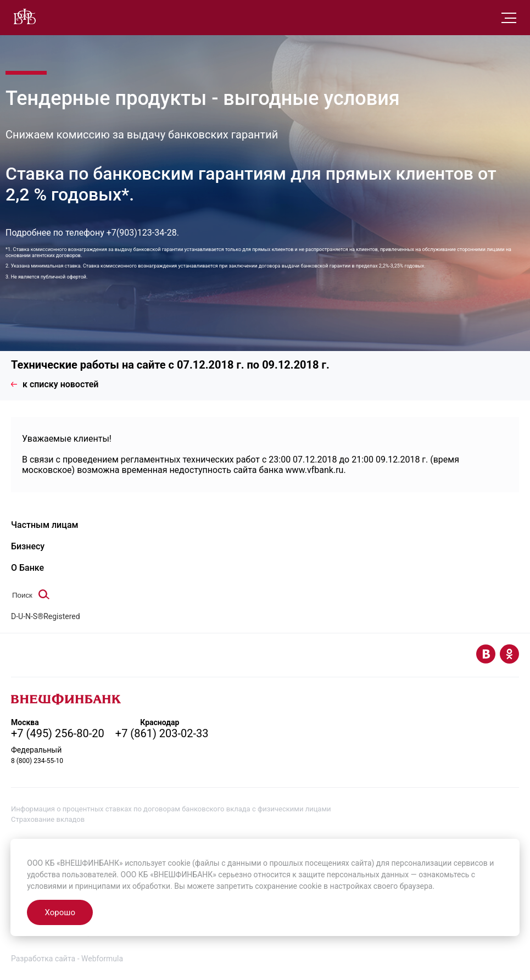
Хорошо (60, 912)
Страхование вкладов (48, 819)
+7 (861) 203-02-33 (162, 733)
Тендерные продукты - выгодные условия (203, 98)
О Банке (27, 568)
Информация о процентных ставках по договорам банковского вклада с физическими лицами (171, 809)
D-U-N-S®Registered (46, 616)
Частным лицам (45, 525)
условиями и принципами (74, 886)
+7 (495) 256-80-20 (58, 733)
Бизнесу (28, 546)
